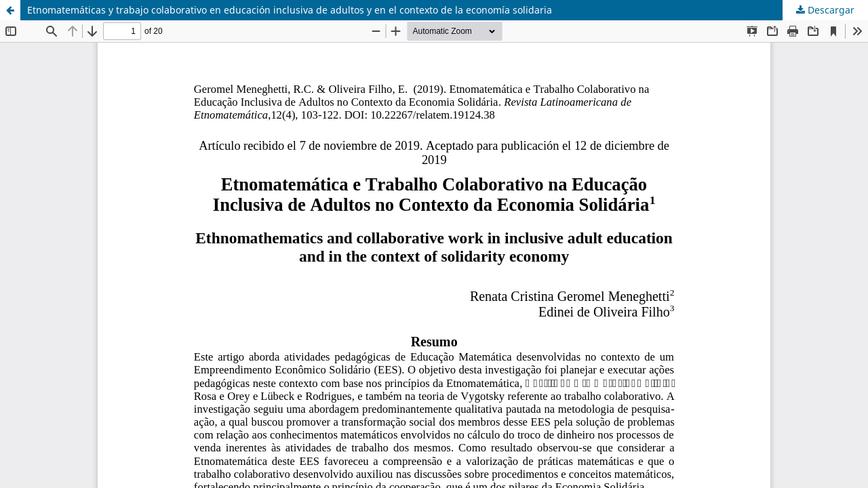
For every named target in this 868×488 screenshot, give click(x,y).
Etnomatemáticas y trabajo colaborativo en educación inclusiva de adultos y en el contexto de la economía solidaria (290, 10)
